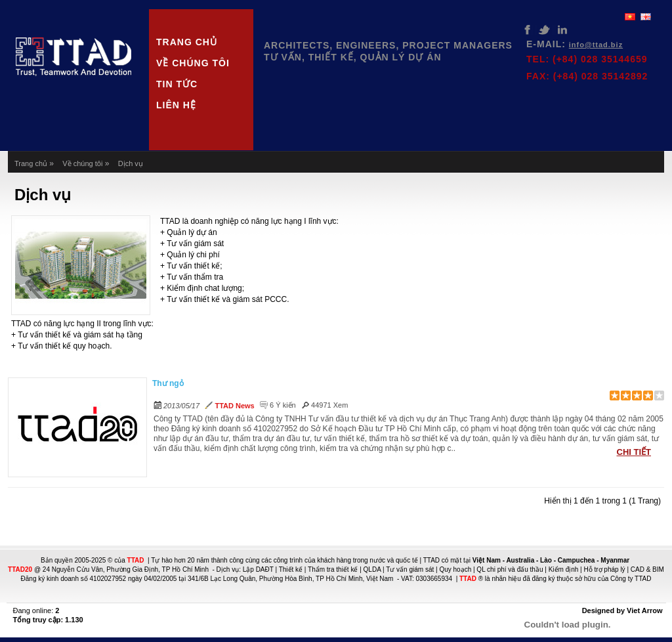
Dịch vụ (131, 163)
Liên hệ (176, 105)
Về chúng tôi (193, 63)
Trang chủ (187, 42)
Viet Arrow (644, 610)
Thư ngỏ (168, 383)
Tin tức (177, 84)
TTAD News (234, 406)
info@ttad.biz (596, 45)
